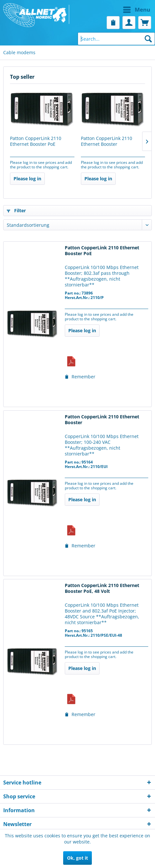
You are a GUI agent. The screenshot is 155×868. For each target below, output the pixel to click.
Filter (16, 210)
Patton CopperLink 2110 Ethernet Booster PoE (36, 141)
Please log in (27, 179)
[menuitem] (116, 10)
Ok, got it (77, 858)
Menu (137, 9)
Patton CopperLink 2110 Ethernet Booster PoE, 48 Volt (102, 588)
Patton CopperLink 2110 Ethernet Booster (107, 141)
